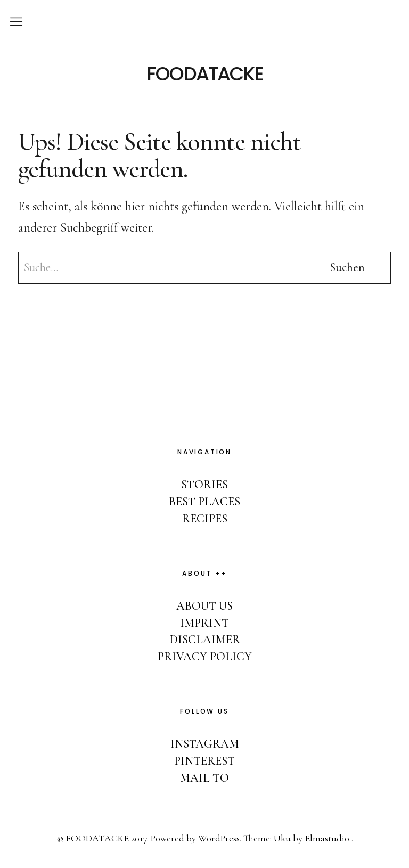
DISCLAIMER (205, 640)
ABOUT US (204, 606)
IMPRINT (204, 623)
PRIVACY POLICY (205, 657)
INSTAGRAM (205, 744)
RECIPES (205, 519)
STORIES (204, 485)
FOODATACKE (205, 74)
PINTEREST (204, 761)
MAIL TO (204, 778)
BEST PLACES (204, 502)
